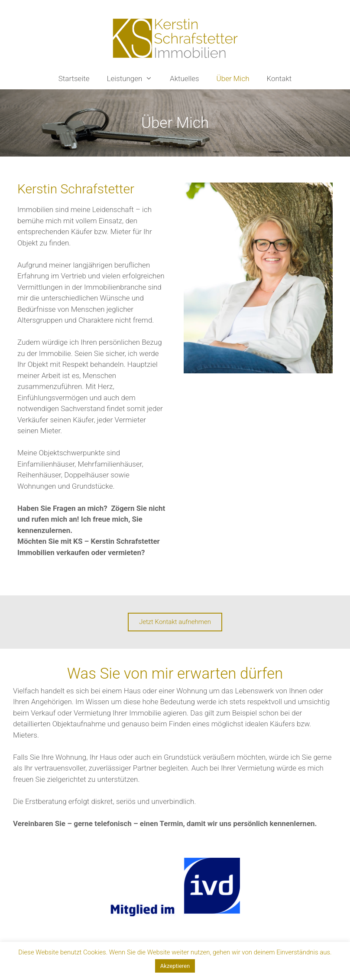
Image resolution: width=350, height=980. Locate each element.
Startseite (74, 78)
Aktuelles (185, 78)
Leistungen (134, 78)
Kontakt (279, 78)
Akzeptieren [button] (175, 966)
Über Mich (233, 78)
